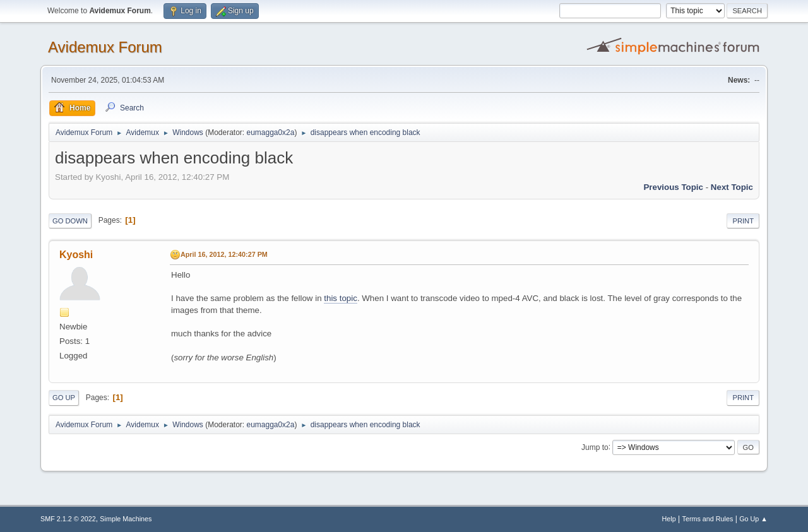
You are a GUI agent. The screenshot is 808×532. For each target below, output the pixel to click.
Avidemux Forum (105, 47)
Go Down (70, 221)
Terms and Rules (708, 519)
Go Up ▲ (753, 519)
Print (743, 221)
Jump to (595, 447)
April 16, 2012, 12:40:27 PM (224, 254)
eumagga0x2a (270, 133)
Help (669, 519)
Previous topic (673, 187)
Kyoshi (76, 255)
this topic (341, 298)
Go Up (64, 398)
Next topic (732, 187)
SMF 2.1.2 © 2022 (68, 519)
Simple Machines (126, 519)
